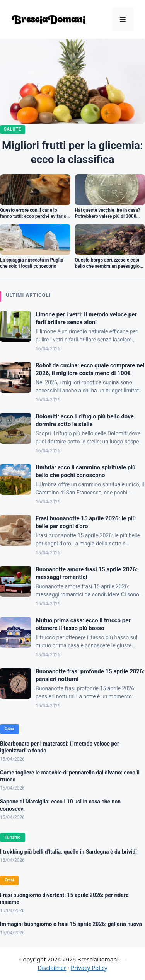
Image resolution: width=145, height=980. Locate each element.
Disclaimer (52, 968)
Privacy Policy (89, 968)
